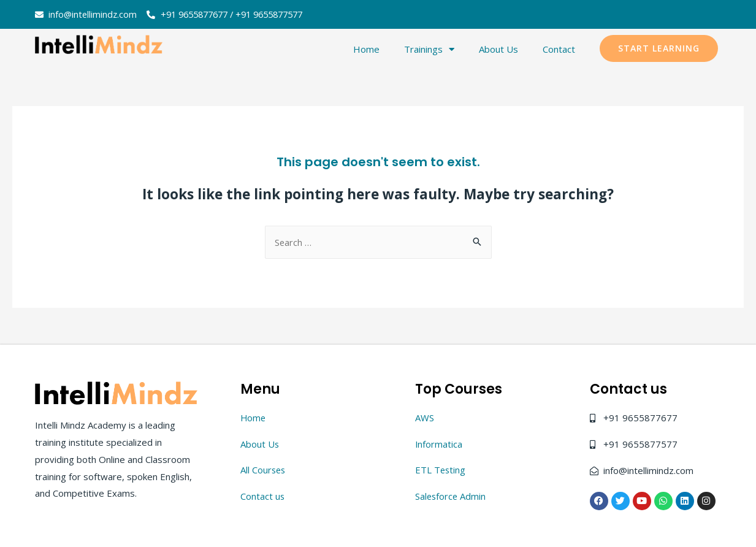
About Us (498, 50)
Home (366, 50)
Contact (559, 50)
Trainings (429, 49)
